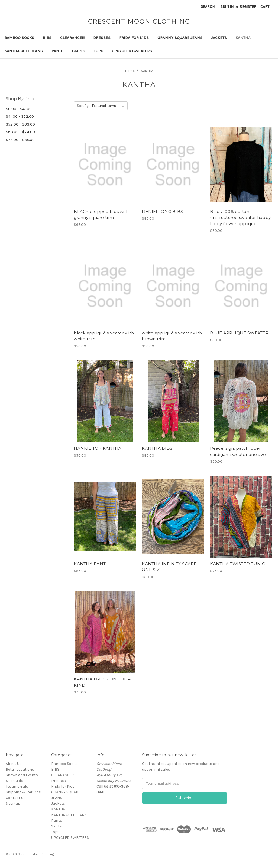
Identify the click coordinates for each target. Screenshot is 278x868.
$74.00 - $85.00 (20, 140)
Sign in (227, 7)
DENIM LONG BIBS (162, 211)
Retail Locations (20, 769)
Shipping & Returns (23, 792)
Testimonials (17, 786)
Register (248, 7)
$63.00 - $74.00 (20, 132)
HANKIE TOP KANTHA (98, 448)
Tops (98, 51)
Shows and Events (22, 775)
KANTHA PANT (90, 564)
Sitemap (13, 803)
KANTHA (243, 38)
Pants (57, 51)
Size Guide (14, 781)
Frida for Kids (134, 38)
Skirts (79, 51)
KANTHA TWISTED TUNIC (238, 564)
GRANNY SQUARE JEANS (180, 38)
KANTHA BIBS (157, 448)
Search (208, 7)
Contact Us (16, 798)
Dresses (102, 38)
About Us (14, 764)
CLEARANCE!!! (72, 38)
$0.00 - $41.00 (19, 109)
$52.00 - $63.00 (20, 124)
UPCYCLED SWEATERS (132, 51)
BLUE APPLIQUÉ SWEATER (239, 333)
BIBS (47, 38)
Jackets (219, 38)
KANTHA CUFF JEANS (24, 51)
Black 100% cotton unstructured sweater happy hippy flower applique (240, 218)
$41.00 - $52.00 (20, 116)
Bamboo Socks (19, 38)
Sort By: (83, 106)
